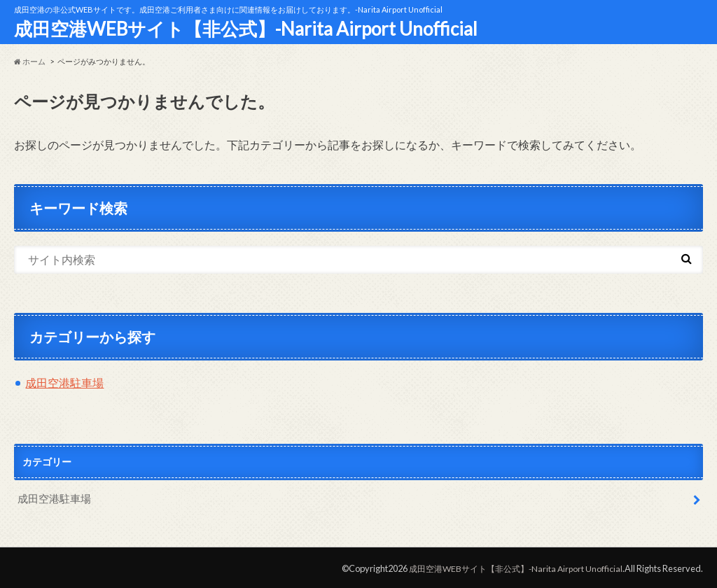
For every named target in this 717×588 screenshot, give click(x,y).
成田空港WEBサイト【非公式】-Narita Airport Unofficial (246, 29)
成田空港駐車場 (64, 383)
